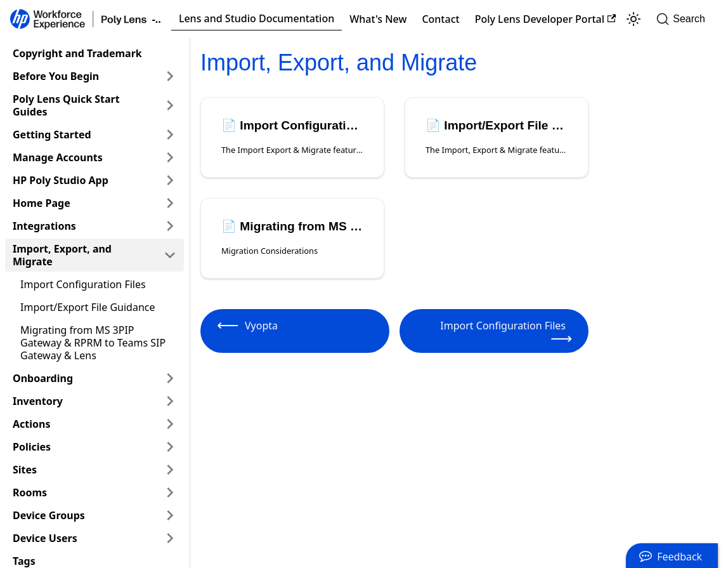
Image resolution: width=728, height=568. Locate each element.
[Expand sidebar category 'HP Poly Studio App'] (170, 180)
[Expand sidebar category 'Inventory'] (170, 401)
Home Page (42, 203)
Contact (440, 19)
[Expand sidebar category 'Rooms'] (170, 492)
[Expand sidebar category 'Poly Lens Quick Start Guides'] (170, 105)
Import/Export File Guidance (88, 307)
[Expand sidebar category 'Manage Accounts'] (170, 157)
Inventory (38, 401)
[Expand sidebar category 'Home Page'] (170, 203)
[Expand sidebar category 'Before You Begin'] (170, 76)
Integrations (44, 226)
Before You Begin (56, 76)
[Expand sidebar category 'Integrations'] (170, 226)
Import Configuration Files (83, 284)
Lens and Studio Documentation (257, 18)
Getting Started (52, 135)
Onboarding (43, 378)
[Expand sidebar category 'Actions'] (170, 424)
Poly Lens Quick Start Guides (66, 105)
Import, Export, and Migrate (62, 255)
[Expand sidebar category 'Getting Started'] (170, 135)
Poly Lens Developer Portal (546, 19)
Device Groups (49, 515)
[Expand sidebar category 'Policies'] (170, 447)
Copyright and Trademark (77, 53)
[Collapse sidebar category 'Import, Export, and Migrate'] (170, 255)
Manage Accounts (58, 157)
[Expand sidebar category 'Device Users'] (170, 538)
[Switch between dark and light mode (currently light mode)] (634, 19)
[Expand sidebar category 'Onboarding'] (170, 378)
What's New (378, 19)
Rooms (30, 492)
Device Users (45, 538)
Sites (25, 470)
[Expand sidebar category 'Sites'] (170, 470)
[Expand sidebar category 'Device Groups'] (170, 515)
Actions (32, 424)
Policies (32, 447)
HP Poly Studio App (61, 180)
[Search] (685, 19)
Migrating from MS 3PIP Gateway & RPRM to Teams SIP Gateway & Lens (93, 343)
